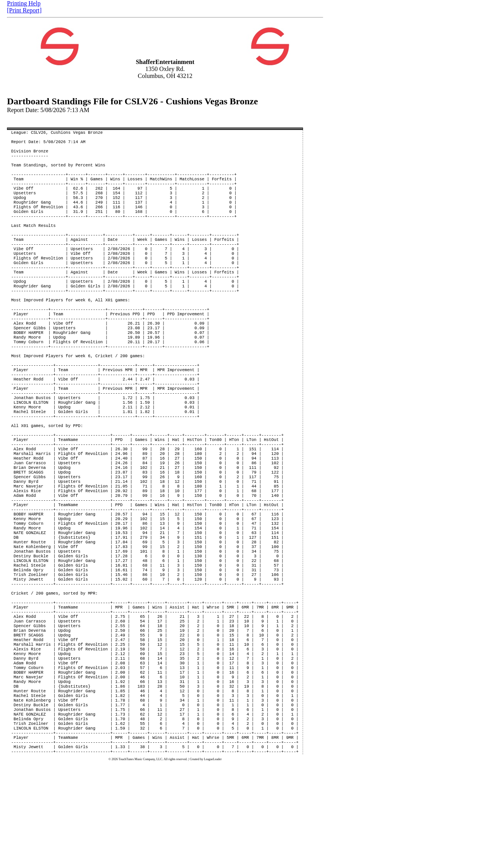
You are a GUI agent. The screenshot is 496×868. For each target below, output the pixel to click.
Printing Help (24, 3)
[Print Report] (24, 10)
